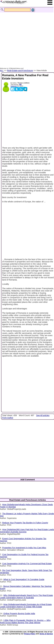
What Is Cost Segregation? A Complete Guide (24, 579)
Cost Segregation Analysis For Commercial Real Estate (27, 564)
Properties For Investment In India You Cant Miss (24, 548)
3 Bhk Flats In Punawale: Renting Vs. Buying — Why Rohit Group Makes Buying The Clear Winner (25, 621)
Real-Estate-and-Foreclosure (20, 71)
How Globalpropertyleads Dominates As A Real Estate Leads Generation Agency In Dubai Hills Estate (26, 606)
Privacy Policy (30, 634)
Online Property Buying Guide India (19, 613)
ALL (2, 71)
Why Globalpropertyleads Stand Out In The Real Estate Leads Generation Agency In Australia (26, 596)
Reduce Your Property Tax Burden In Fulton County (25, 523)
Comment (14, 86)
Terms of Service (46, 634)
